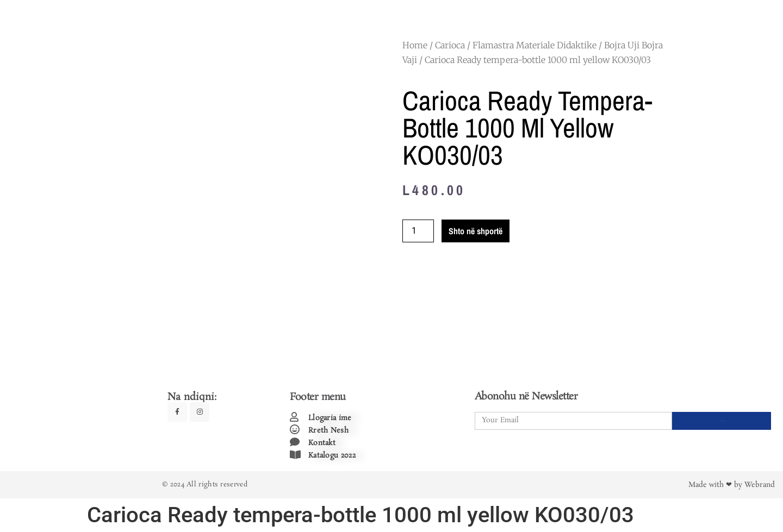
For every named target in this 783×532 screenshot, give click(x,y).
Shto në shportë (476, 231)
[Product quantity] (418, 231)
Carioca (450, 45)
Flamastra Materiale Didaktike (535, 45)
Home (415, 45)
